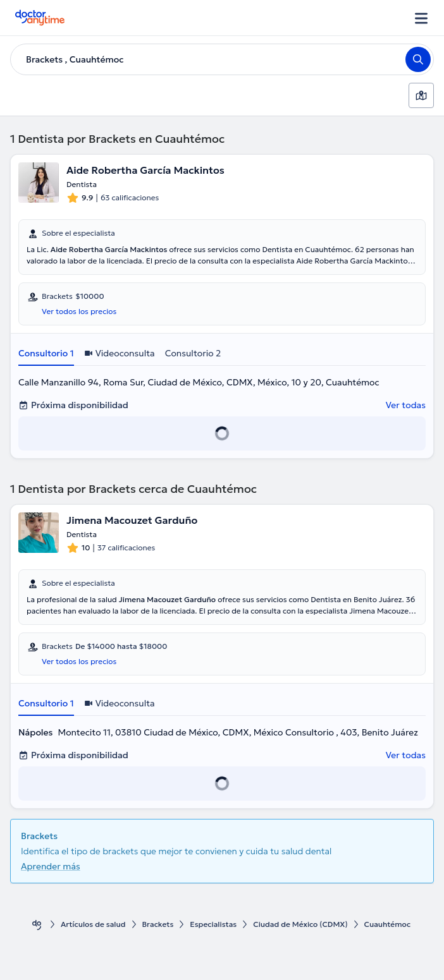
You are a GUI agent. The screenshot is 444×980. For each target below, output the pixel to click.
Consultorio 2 (193, 353)
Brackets (158, 924)
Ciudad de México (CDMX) (300, 924)
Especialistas (213, 924)
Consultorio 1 (46, 353)
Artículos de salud (93, 924)
